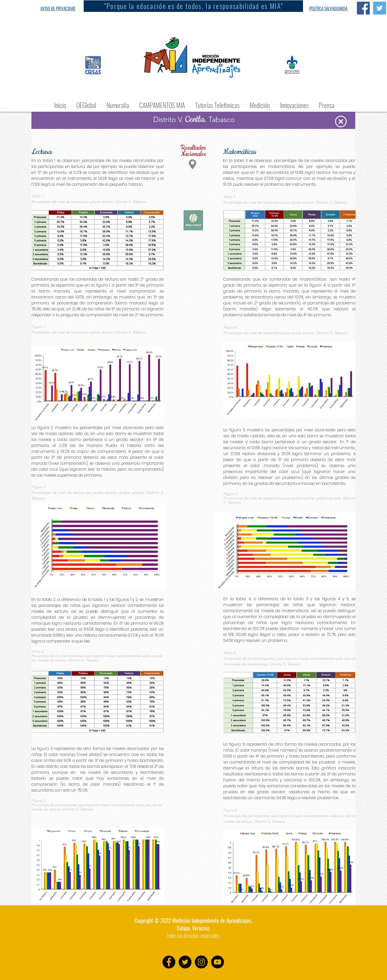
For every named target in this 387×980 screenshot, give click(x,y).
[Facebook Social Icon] (363, 8)
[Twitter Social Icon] (380, 8)
